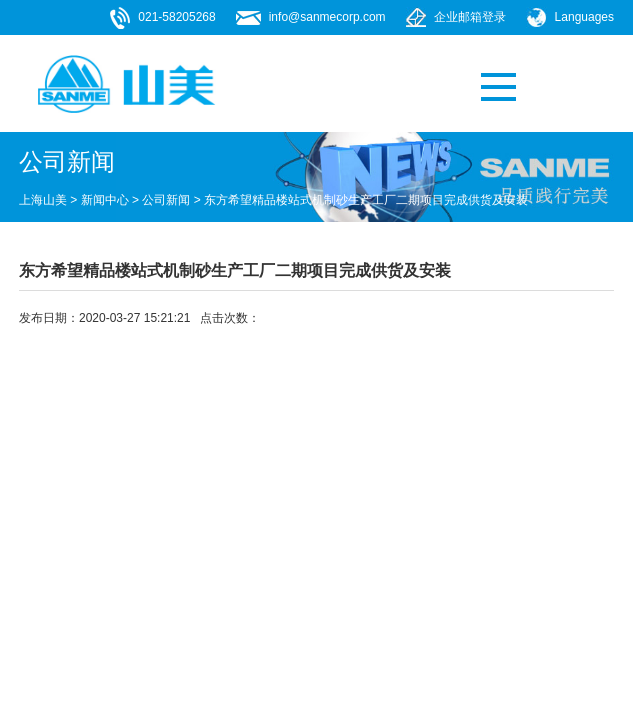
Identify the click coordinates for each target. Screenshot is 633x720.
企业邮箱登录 (470, 17)
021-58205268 (176, 17)
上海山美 (43, 200)
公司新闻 (166, 200)
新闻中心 (105, 200)
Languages (584, 17)
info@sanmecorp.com (327, 17)
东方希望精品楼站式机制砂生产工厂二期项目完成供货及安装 (366, 200)
